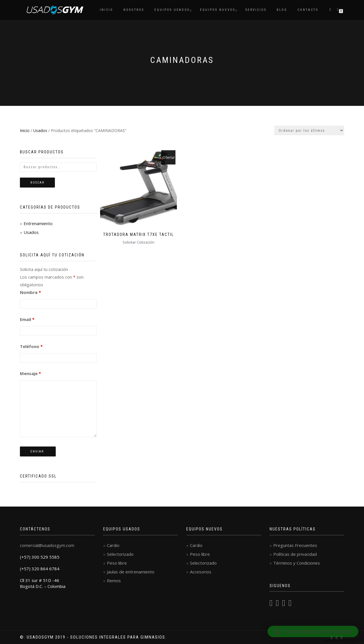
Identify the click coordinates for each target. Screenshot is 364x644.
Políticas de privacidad (295, 554)
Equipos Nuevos (218, 10)
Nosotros (134, 10)
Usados (40, 130)
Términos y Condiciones (297, 563)
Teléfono (31, 346)
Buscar (37, 183)
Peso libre (117, 563)
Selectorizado (120, 554)
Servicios (256, 10)
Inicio (106, 10)
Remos (114, 581)
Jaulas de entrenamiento (131, 572)
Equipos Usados (172, 10)
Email (27, 319)
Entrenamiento (38, 223)
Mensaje (30, 373)
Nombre (30, 292)
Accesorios (201, 572)
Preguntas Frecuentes (295, 545)
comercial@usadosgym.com (47, 545)
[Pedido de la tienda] (309, 130)
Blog (282, 10)
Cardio (113, 545)
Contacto (308, 10)
